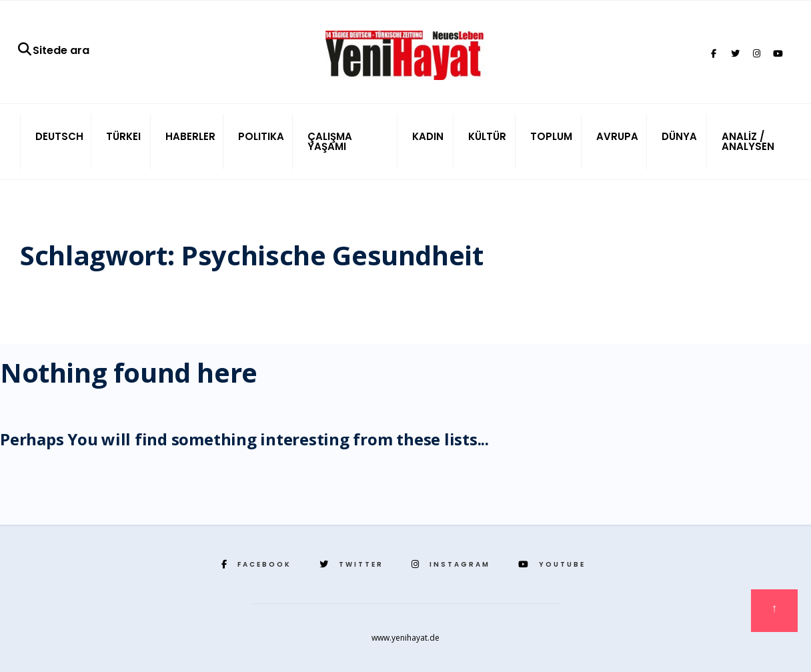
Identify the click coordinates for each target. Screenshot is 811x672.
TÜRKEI (123, 136)
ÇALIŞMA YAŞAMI (330, 141)
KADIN (428, 136)
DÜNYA (679, 136)
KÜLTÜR (487, 136)
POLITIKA (261, 136)
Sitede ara (53, 50)
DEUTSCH (59, 136)
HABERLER (190, 136)
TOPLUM (551, 136)
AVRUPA (617, 136)
